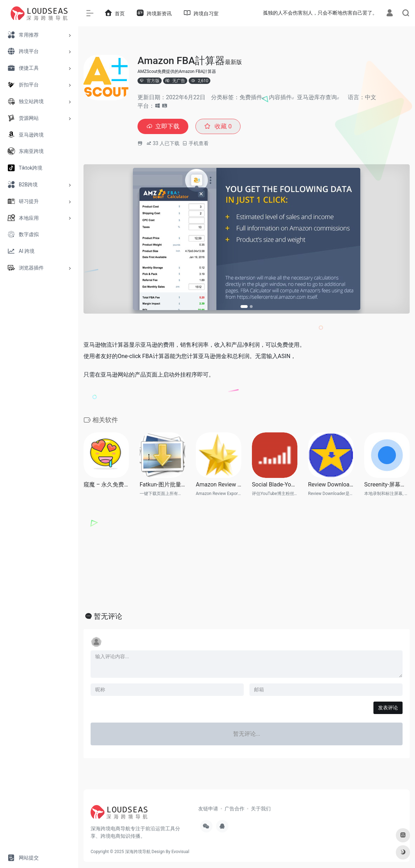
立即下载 (164, 127)
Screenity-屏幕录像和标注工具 (387, 485)
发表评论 (388, 708)
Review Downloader (331, 485)
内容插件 (280, 97)
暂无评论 (108, 617)
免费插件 (251, 97)
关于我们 (261, 809)
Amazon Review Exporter (219, 485)
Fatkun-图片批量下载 (162, 485)
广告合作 (235, 809)
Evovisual (180, 852)
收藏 (220, 127)
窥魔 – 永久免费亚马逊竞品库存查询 (106, 485)
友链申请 (208, 809)
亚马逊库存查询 (317, 97)
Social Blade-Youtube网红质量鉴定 (275, 485)
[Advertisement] (247, 554)
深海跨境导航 (138, 852)
